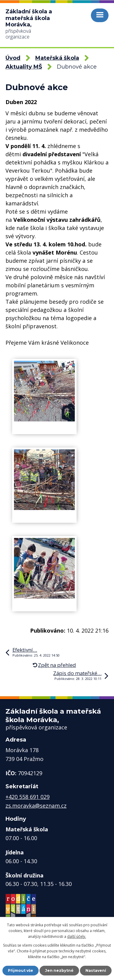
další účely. (77, 936)
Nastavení (96, 970)
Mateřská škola (57, 58)
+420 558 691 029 (28, 797)
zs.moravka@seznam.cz (36, 806)
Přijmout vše (21, 970)
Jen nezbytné (59, 970)
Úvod (13, 58)
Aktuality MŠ (24, 67)
